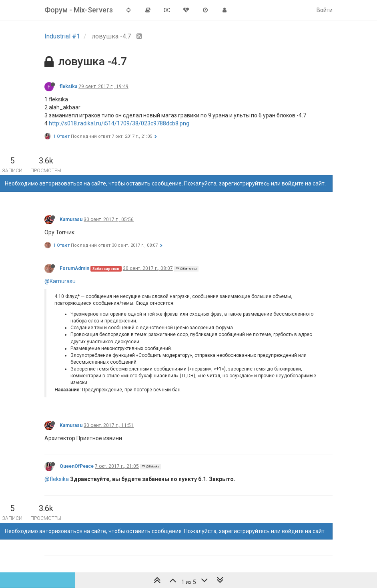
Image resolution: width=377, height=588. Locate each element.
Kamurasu (71, 219)
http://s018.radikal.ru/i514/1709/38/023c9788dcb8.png (119, 123)
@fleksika (151, 466)
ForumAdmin (74, 268)
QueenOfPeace (77, 466)
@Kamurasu (186, 269)
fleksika (68, 87)
